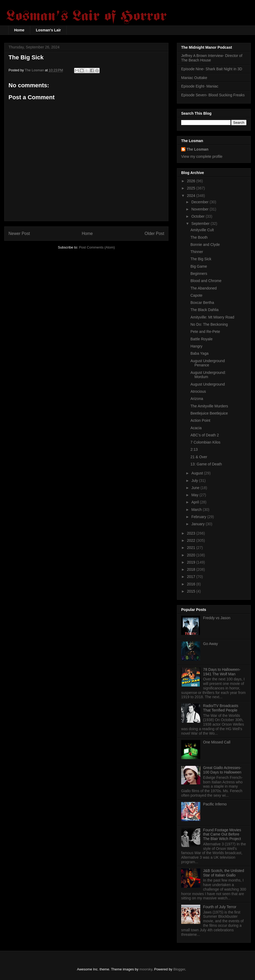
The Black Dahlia (205, 310)
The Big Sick (201, 259)
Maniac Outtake (194, 78)
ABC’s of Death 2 (205, 435)
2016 (192, 584)
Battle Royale (201, 339)
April (195, 502)
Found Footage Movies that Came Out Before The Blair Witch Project (222, 834)
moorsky (146, 969)
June (196, 488)
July (195, 481)
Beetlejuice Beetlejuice (209, 413)
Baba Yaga (199, 353)
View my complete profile (202, 156)
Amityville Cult (202, 230)
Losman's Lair (48, 30)
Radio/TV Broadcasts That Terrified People (221, 708)
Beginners (199, 274)
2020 (192, 555)
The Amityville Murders (209, 406)
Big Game (199, 266)
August (197, 473)
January (198, 524)
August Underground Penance (208, 363)
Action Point (200, 420)
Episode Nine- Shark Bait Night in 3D (212, 69)
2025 (192, 188)
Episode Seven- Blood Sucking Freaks (213, 95)
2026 (192, 181)
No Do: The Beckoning (209, 324)
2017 (192, 577)
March (197, 510)
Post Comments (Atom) (97, 247)
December (200, 202)
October (198, 216)
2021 (192, 548)
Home (19, 30)
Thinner (197, 252)
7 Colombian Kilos (205, 442)
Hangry (196, 346)
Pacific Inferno (215, 804)
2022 (192, 540)
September (201, 224)
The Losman (197, 149)
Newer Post (19, 233)
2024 (192, 196)
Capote (196, 295)
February (199, 517)
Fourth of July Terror (220, 907)
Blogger (179, 969)
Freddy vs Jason (217, 618)
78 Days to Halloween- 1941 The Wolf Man (222, 672)
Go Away (211, 644)
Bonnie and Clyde (205, 245)
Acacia (196, 428)
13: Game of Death (206, 464)
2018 (192, 569)
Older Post (154, 233)
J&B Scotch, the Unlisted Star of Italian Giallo (224, 873)
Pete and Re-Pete (205, 332)
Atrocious (198, 391)
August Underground (208, 384)
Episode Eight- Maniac (200, 86)
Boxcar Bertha (202, 303)
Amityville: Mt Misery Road (212, 317)
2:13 (194, 449)
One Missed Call (217, 742)
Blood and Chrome (206, 281)
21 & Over (199, 457)
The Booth (199, 237)
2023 (192, 533)
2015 (192, 591)
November (200, 209)
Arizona (197, 399)
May (195, 495)
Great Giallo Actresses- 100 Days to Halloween (222, 770)
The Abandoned (204, 288)
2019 (192, 562)
